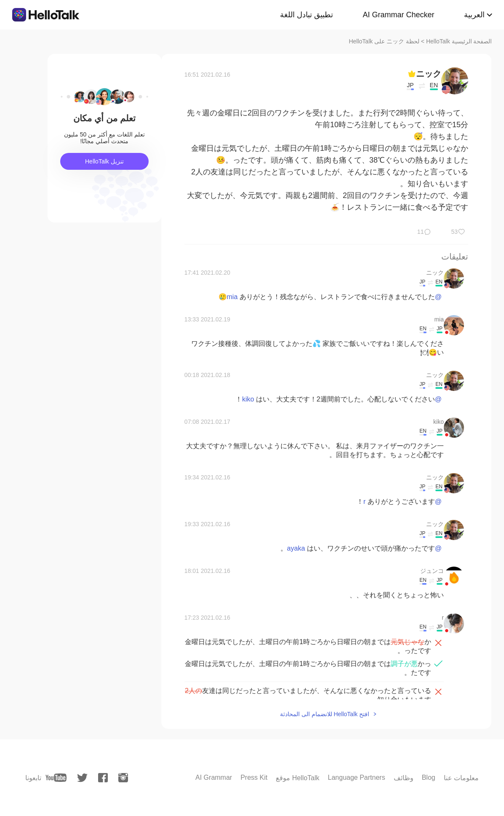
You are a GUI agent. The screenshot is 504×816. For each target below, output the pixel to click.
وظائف (404, 778)
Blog (429, 777)
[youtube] (56, 778)
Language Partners (357, 777)
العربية (474, 15)
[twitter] (82, 778)
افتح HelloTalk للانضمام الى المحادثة (325, 714)
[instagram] (123, 778)
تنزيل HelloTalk (104, 161)
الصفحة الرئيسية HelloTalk (459, 41)
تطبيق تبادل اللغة (307, 15)
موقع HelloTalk (297, 778)
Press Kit (254, 777)
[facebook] (103, 778)
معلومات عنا (461, 778)
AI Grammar (214, 777)
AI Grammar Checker (398, 15)
